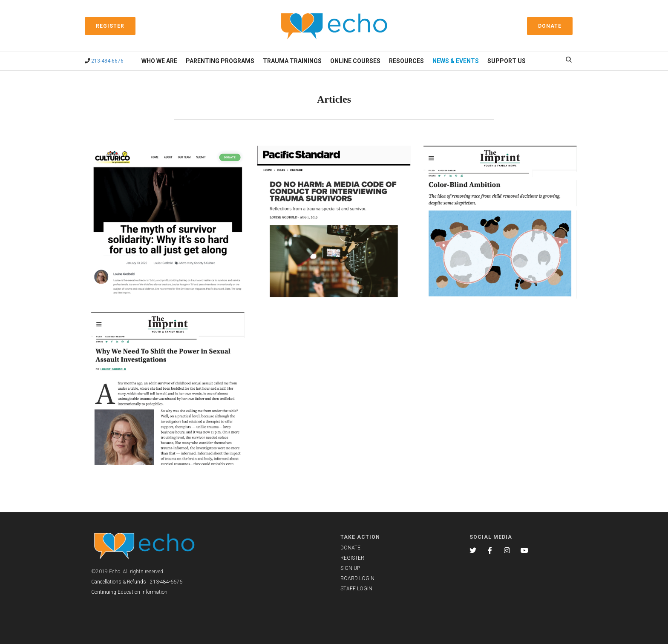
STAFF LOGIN (356, 589)
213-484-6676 (107, 61)
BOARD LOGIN (357, 578)
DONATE (350, 548)
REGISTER (352, 558)
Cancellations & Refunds (119, 582)
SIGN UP (350, 568)
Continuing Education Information (129, 592)
